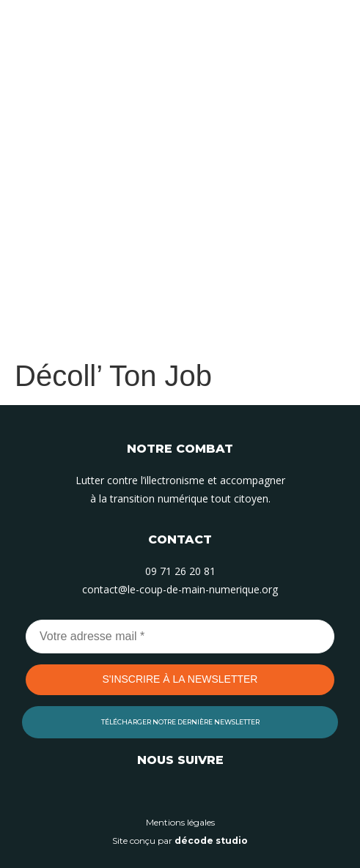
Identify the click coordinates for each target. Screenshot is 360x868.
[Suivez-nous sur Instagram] (180, 793)
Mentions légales (180, 822)
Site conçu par (180, 841)
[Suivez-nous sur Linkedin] (147, 793)
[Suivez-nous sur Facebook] (213, 793)
